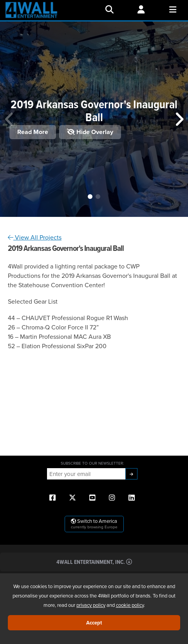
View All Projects (35, 237)
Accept (94, 623)
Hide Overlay (90, 132)
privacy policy (91, 605)
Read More (33, 132)
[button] (90, 197)
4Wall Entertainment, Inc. (94, 562)
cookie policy (130, 605)
